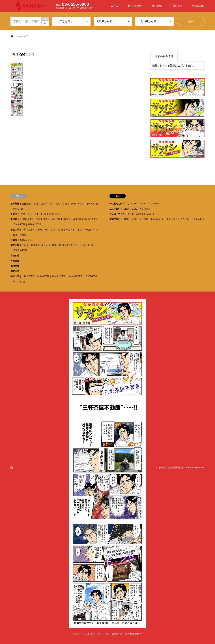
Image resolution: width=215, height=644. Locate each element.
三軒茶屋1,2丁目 (30, 204)
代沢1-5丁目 (26, 214)
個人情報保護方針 (134, 634)
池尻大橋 (15, 245)
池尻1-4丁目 (87, 245)
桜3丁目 (77, 219)
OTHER (177, 6)
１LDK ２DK (130, 209)
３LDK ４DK (130, 219)
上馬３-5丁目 (28, 276)
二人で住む (115, 209)
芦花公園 (15, 261)
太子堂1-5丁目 (77, 204)
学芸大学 (15, 230)
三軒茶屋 (15, 204)
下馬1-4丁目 (61, 204)
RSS (12, 468)
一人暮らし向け (117, 204)
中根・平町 (43, 230)
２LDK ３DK (134, 214)
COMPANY (198, 6)
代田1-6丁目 (40, 214)
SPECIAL (157, 6)
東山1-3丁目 (73, 245)
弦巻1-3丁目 (43, 276)
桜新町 (14, 240)
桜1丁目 (56, 219)
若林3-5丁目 (19, 224)
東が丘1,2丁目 (59, 276)
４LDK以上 (145, 219)
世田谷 (14, 219)
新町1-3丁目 (26, 240)
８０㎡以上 (186, 219)
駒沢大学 (15, 276)
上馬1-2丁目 (47, 204)
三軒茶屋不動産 (176, 468)
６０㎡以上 (158, 219)
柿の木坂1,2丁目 (74, 230)
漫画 (107, 634)
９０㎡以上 (199, 219)
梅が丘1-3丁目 (91, 219)
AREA (115, 6)
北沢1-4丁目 (55, 214)
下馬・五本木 (28, 230)
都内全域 (15, 266)
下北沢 (14, 214)
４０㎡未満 (154, 204)
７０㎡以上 (172, 219)
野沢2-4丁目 (91, 276)
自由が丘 (15, 256)
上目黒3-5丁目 (36, 245)
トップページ (77, 634)
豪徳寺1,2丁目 (35, 224)
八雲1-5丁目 (57, 230)
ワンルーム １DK (136, 204)
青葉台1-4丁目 (20, 250)
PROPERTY (135, 6)
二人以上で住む (117, 214)
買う (100, 634)
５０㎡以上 (149, 214)
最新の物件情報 (164, 56)
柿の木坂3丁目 (76, 276)
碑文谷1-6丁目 (92, 230)
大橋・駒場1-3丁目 (55, 245)
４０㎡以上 (145, 209)
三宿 (24, 245)
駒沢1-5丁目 (19, 282)
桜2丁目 (67, 219)
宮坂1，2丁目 (43, 219)
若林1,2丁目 (92, 204)
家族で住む (115, 219)
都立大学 (15, 271)
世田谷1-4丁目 (27, 219)
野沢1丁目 (18, 209)
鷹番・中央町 (20, 235)
